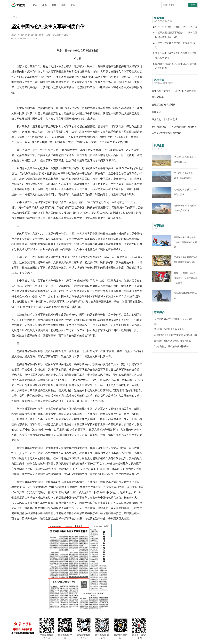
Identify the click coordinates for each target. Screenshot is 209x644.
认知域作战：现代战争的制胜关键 (171, 346)
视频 (63, 5)
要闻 (35, 5)
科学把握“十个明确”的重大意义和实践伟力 (176, 335)
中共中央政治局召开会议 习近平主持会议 (176, 27)
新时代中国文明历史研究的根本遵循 (173, 341)
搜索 (193, 5)
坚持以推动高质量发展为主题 (169, 329)
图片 (54, 5)
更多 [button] (74, 5)
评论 (44, 5)
